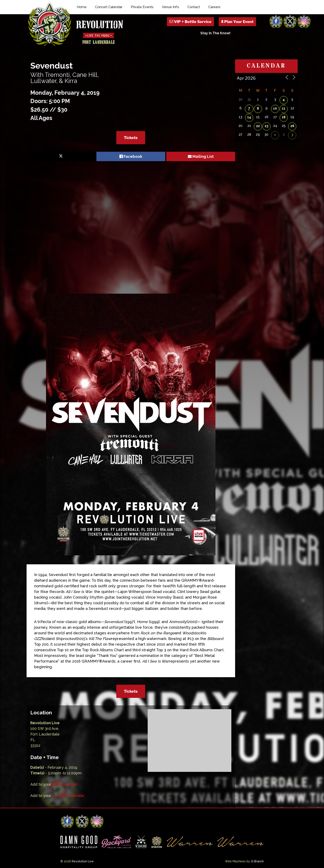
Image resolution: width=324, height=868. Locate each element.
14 (249, 117)
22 (258, 126)
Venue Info (170, 7)
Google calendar (68, 796)
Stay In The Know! (215, 33)
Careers (214, 7)
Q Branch (257, 861)
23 (266, 126)
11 (284, 108)
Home (82, 7)
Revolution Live (83, 861)
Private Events (142, 7)
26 (292, 126)
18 (284, 117)
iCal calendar (65, 784)
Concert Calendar (109, 7)
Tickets (131, 138)
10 (275, 108)
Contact (194, 7)
